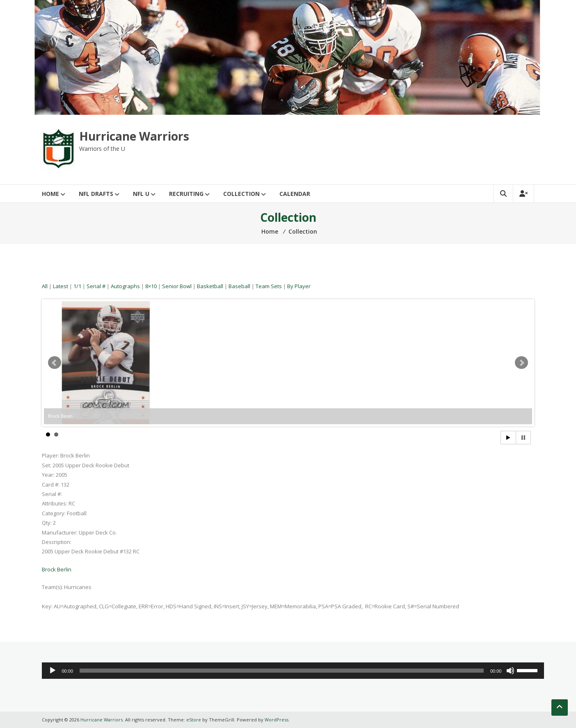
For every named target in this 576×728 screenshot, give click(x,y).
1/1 (77, 286)
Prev (55, 363)
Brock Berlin (57, 569)
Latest (61, 286)
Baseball (239, 286)
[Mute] (510, 671)
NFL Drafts (96, 194)
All (45, 286)
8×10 (151, 286)
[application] (293, 671)
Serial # (96, 286)
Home (50, 194)
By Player (299, 286)
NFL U (141, 194)
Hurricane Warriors (134, 136)
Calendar (295, 194)
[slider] (282, 671)
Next (521, 363)
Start (508, 438)
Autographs (125, 286)
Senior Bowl (177, 286)
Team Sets (269, 286)
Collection (241, 194)
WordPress (277, 720)
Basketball (210, 286)
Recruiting (186, 194)
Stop (523, 438)
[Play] (53, 671)
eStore (194, 720)
